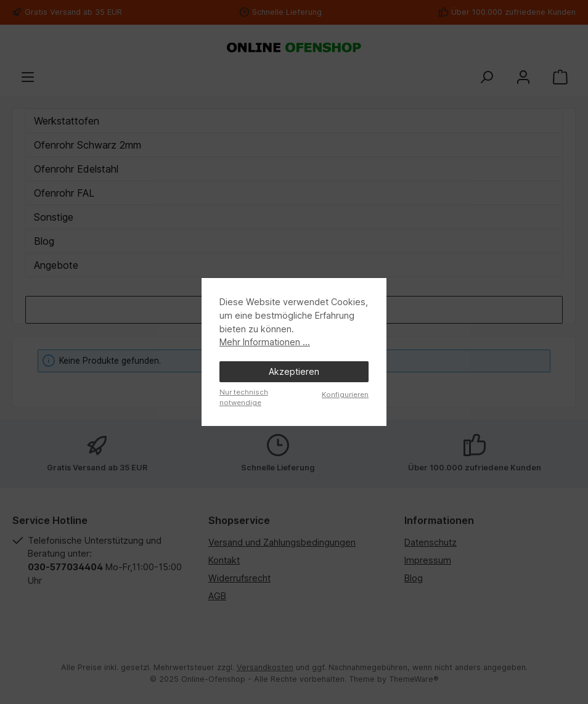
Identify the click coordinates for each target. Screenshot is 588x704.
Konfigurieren (345, 395)
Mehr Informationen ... (265, 342)
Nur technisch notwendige (244, 397)
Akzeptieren (294, 371)
